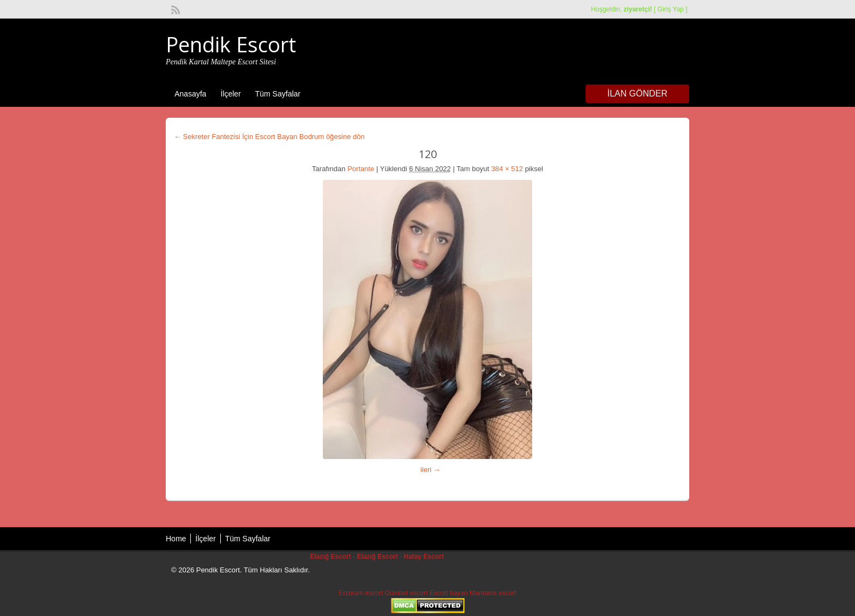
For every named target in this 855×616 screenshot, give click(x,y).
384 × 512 (507, 169)
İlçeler (230, 94)
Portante (361, 169)
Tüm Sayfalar (278, 94)
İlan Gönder (637, 93)
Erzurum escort (361, 593)
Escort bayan (449, 593)
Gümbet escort (407, 593)
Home (176, 539)
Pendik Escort (231, 44)
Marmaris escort (493, 593)
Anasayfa (190, 94)
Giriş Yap (671, 9)
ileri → (430, 470)
